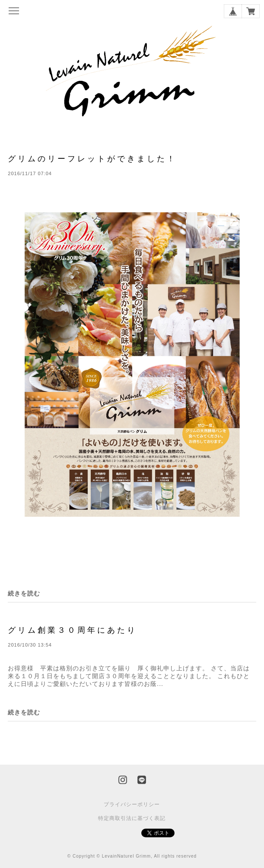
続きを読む (24, 593)
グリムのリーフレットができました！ (92, 159)
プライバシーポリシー (132, 804)
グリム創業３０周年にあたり (72, 630)
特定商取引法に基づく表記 (132, 818)
